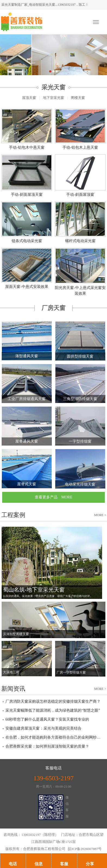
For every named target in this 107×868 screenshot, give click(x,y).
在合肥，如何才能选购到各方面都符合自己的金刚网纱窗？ (54, 737)
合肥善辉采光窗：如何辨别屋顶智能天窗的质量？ (47, 746)
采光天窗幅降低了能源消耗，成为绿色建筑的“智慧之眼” (53, 710)
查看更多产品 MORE (53, 497)
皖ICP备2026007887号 (85, 849)
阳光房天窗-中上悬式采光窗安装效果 (80, 291)
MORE (100, 515)
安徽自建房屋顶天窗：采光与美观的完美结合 (43, 728)
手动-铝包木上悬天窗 (80, 147)
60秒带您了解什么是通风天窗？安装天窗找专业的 (47, 719)
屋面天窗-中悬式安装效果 (27, 287)
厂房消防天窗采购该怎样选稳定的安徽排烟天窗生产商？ (53, 701)
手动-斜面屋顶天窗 (27, 195)
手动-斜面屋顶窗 (80, 195)
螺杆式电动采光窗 (80, 241)
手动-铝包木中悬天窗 (27, 147)
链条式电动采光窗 (27, 241)
